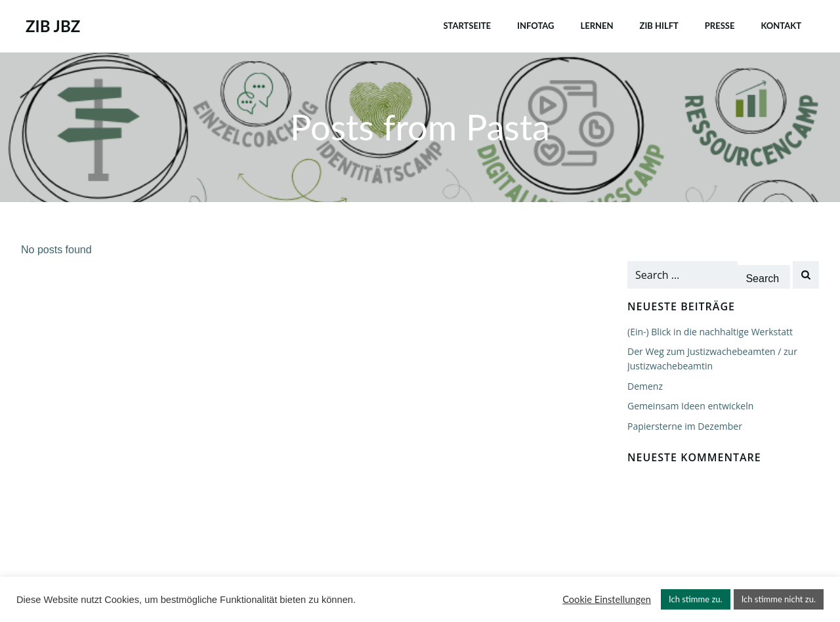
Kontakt (781, 26)
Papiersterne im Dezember (685, 426)
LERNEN (597, 26)
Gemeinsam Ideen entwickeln (690, 406)
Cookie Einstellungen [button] (607, 599)
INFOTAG (535, 26)
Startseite (467, 26)
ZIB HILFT (659, 26)
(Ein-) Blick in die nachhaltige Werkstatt (710, 332)
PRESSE (720, 26)
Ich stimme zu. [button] (696, 599)
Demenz (645, 386)
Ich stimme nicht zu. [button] (779, 599)
